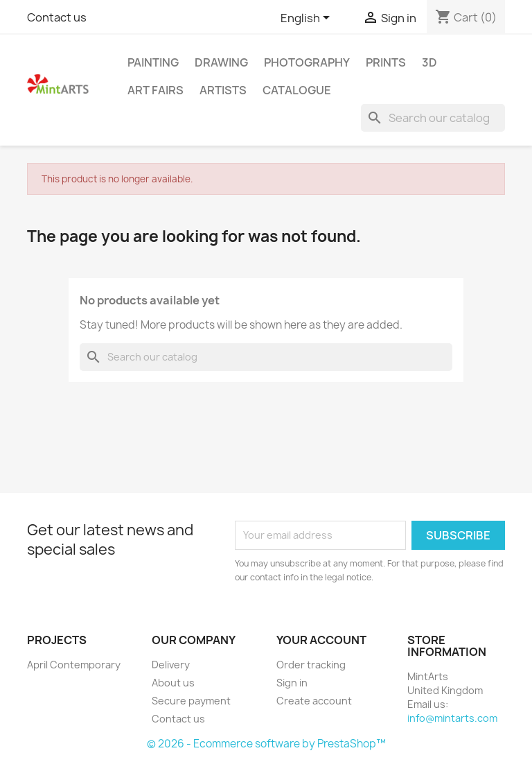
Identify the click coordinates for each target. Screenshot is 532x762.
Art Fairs (156, 90)
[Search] (433, 118)
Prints (386, 62)
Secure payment (191, 701)
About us (173, 683)
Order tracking (311, 665)
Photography (307, 62)
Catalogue (297, 90)
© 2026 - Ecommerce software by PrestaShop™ (266, 744)
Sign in (292, 683)
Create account (314, 701)
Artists (223, 90)
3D (429, 62)
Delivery (171, 665)
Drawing (221, 62)
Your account (321, 640)
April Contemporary (74, 665)
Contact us (57, 17)
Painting (153, 62)
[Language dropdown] (308, 19)
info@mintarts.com (452, 718)
